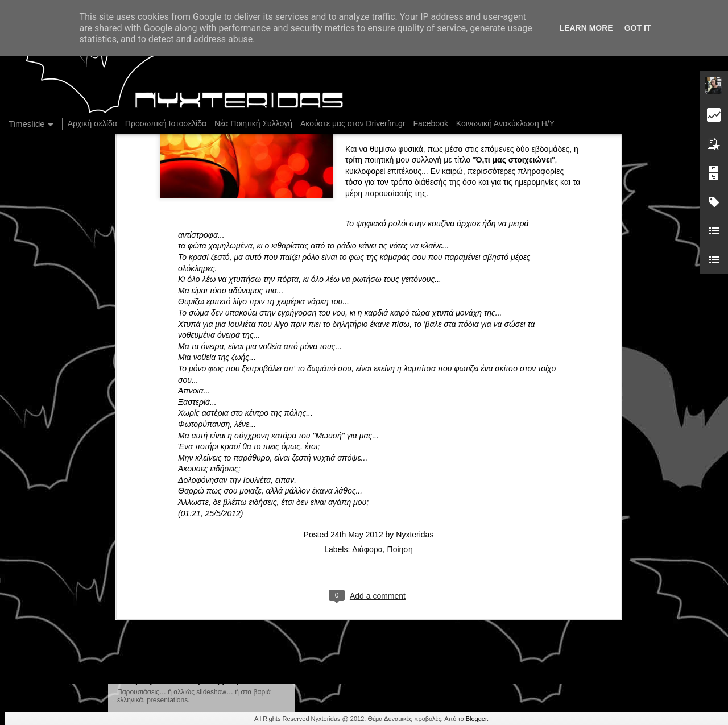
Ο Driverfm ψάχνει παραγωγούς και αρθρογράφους (566, 636)
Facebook (430, 123)
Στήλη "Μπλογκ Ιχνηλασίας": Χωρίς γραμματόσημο (565, 537)
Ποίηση (400, 349)
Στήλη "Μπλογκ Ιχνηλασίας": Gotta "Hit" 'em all (557, 517)
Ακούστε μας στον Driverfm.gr (353, 123)
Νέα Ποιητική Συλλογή (253, 123)
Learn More (586, 28)
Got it (638, 28)
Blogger (476, 719)
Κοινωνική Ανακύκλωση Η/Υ (505, 123)
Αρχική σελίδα (92, 123)
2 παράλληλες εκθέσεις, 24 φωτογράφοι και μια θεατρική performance (598, 616)
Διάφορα (367, 349)
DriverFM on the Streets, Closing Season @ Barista (566, 557)
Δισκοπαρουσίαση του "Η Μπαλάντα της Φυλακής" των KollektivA (591, 577)
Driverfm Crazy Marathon (520, 656)
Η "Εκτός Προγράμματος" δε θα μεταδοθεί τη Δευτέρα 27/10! (441, 573)
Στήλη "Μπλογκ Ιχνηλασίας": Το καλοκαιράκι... (556, 596)
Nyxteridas (415, 334)
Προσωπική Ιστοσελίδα (166, 123)
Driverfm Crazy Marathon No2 (373, 639)
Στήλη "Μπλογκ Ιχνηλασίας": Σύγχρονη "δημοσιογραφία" (432, 499)
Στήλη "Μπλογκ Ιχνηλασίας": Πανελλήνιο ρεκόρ (558, 497)
